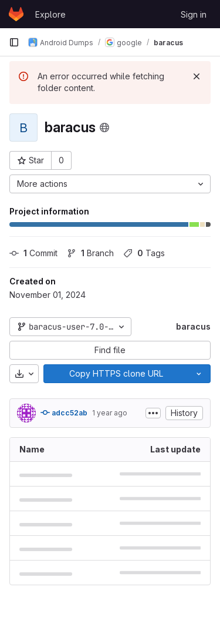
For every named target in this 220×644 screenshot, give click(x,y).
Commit (33, 253)
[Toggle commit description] (153, 413)
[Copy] (116, 374)
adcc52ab (64, 412)
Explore (50, 14)
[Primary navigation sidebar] (14, 42)
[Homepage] (16, 14)
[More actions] (110, 184)
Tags (144, 253)
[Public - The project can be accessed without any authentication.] (104, 128)
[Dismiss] (197, 76)
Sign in (194, 14)
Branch (90, 253)
